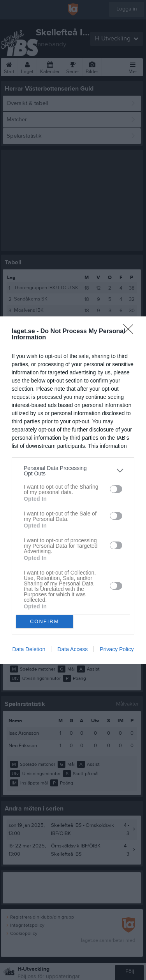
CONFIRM (45, 621)
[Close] (131, 332)
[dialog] (73, 490)
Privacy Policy (117, 649)
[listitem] (73, 471)
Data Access (72, 649)
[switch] (116, 489)
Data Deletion (29, 649)
